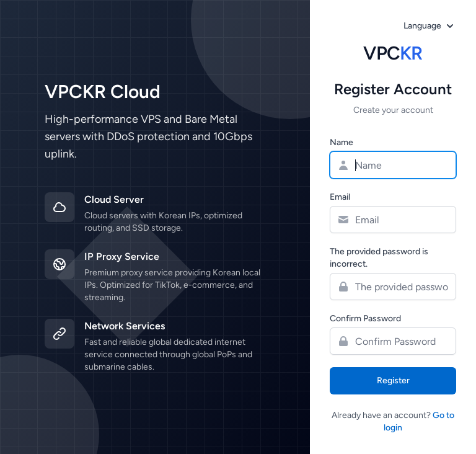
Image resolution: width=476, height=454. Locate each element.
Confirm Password (365, 318)
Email (340, 197)
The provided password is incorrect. (379, 258)
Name (342, 142)
